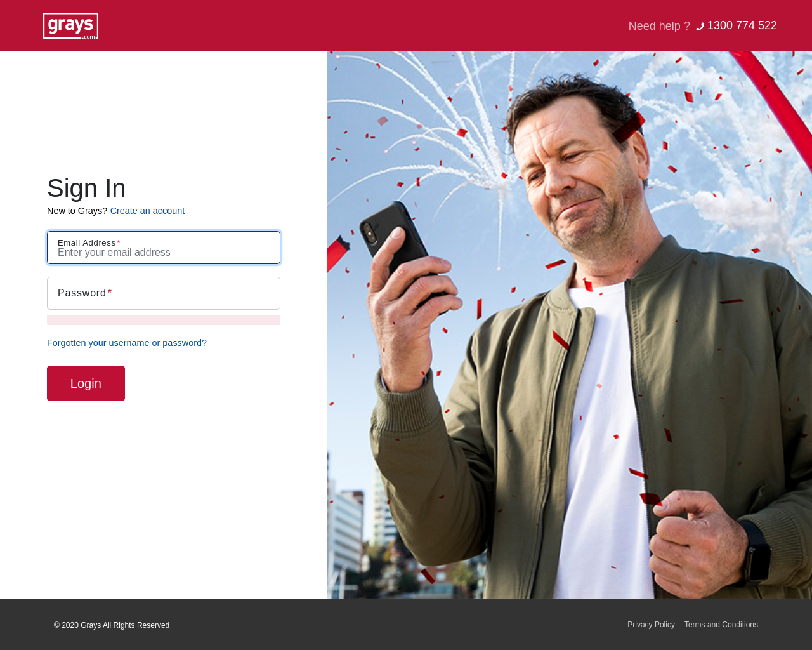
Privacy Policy (651, 625)
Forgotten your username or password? (127, 343)
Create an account (148, 211)
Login (86, 383)
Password (82, 293)
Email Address (87, 243)
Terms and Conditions (721, 625)
